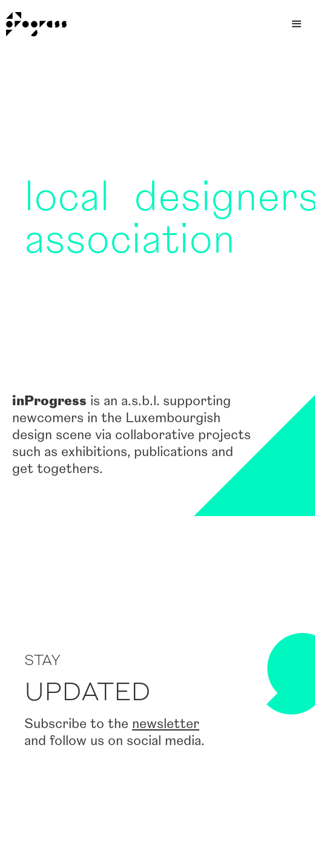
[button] (297, 24)
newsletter (166, 501)
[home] (33, 24)
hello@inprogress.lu (237, 834)
